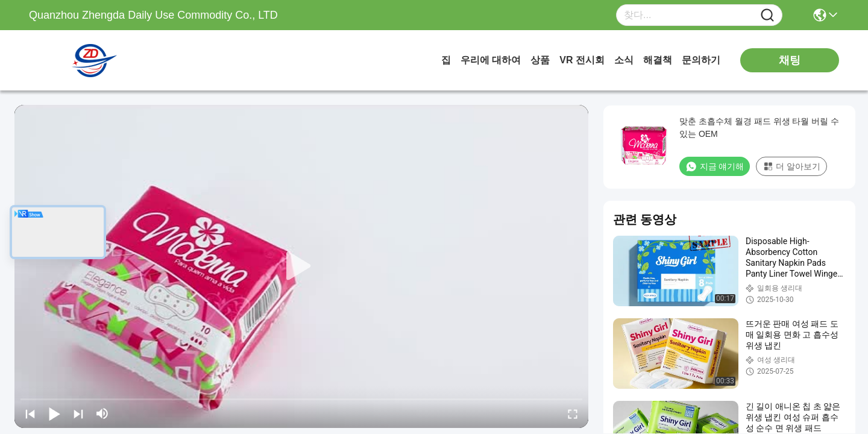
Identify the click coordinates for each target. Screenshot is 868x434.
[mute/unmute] (102, 414)
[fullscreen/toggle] (573, 414)
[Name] (767, 15)
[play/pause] (54, 414)
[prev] (30, 414)
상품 (540, 60)
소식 (624, 60)
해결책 (658, 60)
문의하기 (701, 60)
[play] (301, 266)
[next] (78, 414)
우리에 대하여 (491, 60)
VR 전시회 (582, 60)
